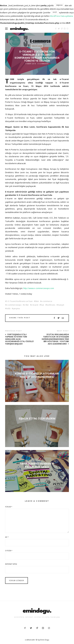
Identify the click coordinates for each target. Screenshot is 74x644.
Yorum (9, 507)
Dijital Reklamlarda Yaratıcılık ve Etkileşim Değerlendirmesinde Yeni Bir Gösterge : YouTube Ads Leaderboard (55, 339)
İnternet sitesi (11, 564)
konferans (51, 305)
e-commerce (47, 301)
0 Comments (43, 64)
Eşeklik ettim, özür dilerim (37, 419)
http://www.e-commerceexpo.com (39, 288)
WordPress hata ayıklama (61, 16)
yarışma (16, 309)
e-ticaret (35, 305)
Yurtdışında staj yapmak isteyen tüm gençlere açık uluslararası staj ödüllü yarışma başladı (19, 339)
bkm (37, 301)
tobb (8, 309)
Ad (7, 537)
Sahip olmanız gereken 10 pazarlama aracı (37, 465)
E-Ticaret (37, 46)
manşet (61, 305)
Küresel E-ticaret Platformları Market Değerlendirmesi (37, 375)
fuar (42, 305)
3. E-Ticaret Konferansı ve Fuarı (20, 301)
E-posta (9, 551)
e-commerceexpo (14, 305)
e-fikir (26, 305)
